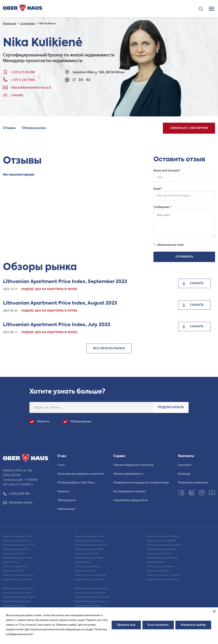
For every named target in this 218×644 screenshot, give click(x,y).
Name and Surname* (167, 171)
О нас (61, 465)
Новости (63, 492)
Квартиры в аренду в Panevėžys (90, 593)
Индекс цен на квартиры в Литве (49, 289)
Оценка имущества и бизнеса (133, 465)
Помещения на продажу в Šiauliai (19, 597)
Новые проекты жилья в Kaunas (90, 575)
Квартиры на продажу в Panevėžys (92, 589)
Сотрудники (28, 24)
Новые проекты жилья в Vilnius (18, 575)
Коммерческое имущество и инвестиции (141, 483)
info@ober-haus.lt (18, 503)
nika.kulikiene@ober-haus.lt (31, 88)
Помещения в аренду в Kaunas (90, 558)
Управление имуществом (131, 500)
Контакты (185, 465)
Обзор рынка (67, 500)
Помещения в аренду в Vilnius (17, 558)
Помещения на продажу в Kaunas (91, 545)
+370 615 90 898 (23, 72)
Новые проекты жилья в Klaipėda (163, 575)
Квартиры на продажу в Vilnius (18, 536)
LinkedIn (17, 95)
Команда (184, 474)
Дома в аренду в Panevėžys (88, 606)
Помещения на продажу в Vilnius (19, 545)
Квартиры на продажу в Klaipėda (163, 536)
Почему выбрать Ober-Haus (76, 483)
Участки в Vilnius (11, 562)
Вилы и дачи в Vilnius (13, 571)
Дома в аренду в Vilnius (14, 554)
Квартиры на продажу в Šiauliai (18, 589)
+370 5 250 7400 (23, 80)
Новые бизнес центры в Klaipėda (163, 580)
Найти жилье (66, 509)
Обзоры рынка (34, 128)
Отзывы (9, 128)
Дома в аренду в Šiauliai (15, 606)
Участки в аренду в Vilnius (16, 567)
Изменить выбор (193, 625)
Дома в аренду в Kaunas (86, 554)
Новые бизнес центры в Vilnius (18, 580)
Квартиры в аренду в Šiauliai (17, 593)
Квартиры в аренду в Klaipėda (161, 541)
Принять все (126, 625)
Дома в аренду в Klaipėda (159, 554)
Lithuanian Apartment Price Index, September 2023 (65, 282)
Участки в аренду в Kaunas (88, 567)
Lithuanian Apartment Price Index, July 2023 (57, 325)
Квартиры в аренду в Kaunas (89, 541)
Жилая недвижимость (128, 474)
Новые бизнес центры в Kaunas (90, 580)
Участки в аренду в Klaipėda (160, 567)
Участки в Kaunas (83, 562)
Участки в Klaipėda (156, 562)
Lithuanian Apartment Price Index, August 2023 (60, 303)
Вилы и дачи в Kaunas (85, 571)
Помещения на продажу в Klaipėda (164, 545)
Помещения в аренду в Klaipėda (162, 558)
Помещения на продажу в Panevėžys (92, 597)
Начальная (9, 24)
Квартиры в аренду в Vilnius (17, 541)
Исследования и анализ (130, 492)
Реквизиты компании (193, 483)
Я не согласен (158, 625)
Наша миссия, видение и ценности (81, 474)
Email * (158, 189)
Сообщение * (184, 221)
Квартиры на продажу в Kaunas (90, 536)
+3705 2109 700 (16, 494)
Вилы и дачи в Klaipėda (158, 571)
